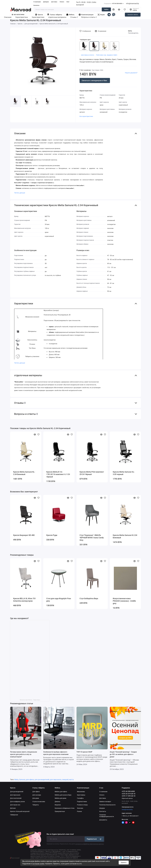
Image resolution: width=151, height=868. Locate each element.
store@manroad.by (127, 810)
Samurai (22, 780)
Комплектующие (86, 15)
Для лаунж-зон (15, 805)
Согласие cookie (38, 864)
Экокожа (80, 808)
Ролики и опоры (82, 805)
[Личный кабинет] (114, 9)
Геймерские (14, 815)
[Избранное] (125, 9)
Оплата (62, 2)
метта (71, 780)
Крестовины (81, 795)
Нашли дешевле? (131, 73)
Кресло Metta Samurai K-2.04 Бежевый (125, 536)
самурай (65, 780)
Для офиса (36, 792)
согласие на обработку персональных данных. (90, 844)
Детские (13, 808)
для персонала (56, 780)
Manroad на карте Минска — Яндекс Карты (30, 700)
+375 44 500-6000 (114, 4)
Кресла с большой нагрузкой (20, 811)
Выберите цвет (86, 40)
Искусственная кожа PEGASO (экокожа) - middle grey (124, 601)
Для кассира (37, 795)
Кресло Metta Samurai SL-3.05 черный (124, 473)
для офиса (30, 780)
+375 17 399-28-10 (129, 796)
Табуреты (36, 805)
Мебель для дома (61, 798)
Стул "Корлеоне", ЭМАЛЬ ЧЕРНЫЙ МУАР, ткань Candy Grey (92, 538)
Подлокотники (82, 802)
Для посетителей (16, 798)
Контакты (36, 5)
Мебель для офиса (61, 792)
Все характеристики (86, 116)
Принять (124, 863)
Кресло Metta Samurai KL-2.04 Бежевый (24, 473)
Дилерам (46, 2)
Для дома (36, 798)
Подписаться (94, 839)
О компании (37, 2)
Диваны (57, 802)
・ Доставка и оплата (87, 55)
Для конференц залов (17, 802)
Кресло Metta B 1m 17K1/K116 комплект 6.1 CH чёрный (58, 474)
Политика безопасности (107, 805)
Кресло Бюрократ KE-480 (24, 535)
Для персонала (15, 795)
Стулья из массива (39, 802)
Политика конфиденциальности (107, 816)
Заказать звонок (133, 15)
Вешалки (58, 805)
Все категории (18, 15)
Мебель (70, 15)
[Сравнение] (119, 9)
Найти (106, 9)
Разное (79, 811)
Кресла (39, 15)
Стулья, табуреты (55, 15)
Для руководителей (17, 792)
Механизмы (81, 792)
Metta (130, 31)
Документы (103, 820)
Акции (101, 15)
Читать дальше (20, 193)
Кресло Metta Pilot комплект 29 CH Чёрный (92, 473)
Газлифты (80, 798)
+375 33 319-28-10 (129, 794)
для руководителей (42, 780)
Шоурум (102, 808)
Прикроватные (60, 811)
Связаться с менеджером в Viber (94, 81)
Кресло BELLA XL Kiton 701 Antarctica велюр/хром (24, 600)
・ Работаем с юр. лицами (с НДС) (106, 55)
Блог (68, 2)
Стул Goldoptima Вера (89, 598)
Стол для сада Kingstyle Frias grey (59, 600)
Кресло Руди (52, 535)
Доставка (54, 2)
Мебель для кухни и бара (63, 795)
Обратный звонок (127, 798)
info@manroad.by (133, 4)
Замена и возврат (105, 802)
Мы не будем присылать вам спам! (60, 834)
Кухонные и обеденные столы (65, 808)
